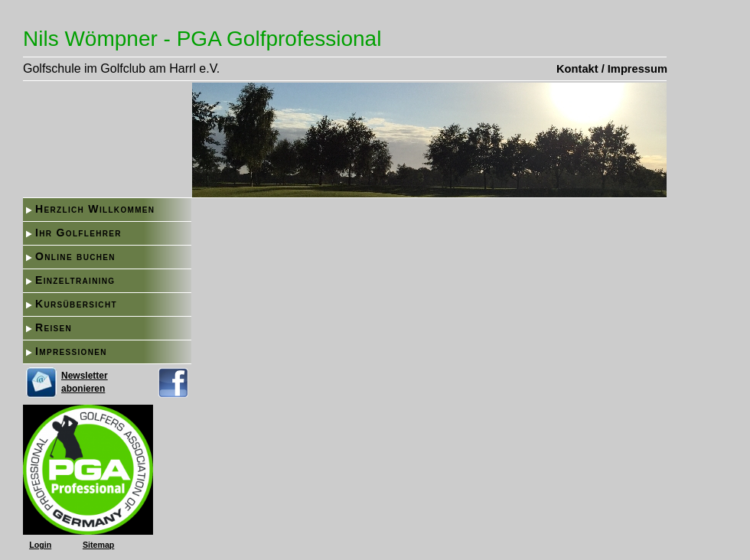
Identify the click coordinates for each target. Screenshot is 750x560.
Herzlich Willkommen (95, 209)
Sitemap (98, 545)
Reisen (54, 327)
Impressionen (71, 351)
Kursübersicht (76, 304)
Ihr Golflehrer (78, 233)
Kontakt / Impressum (612, 69)
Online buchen (75, 256)
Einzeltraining (75, 280)
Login (40, 545)
